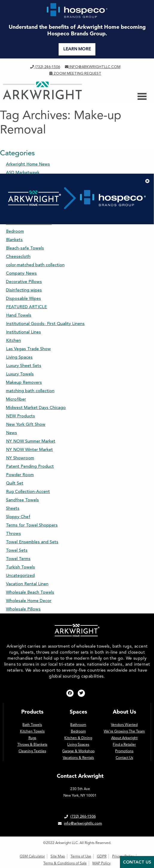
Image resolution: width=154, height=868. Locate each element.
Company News (21, 273)
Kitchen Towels (32, 731)
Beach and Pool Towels (29, 223)
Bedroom (15, 231)
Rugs (32, 738)
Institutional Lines (23, 332)
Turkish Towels (20, 567)
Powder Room (20, 475)
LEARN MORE (77, 49)
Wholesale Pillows (23, 609)
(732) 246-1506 (45, 67)
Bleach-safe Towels (25, 248)
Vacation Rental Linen (27, 584)
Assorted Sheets (22, 181)
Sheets (13, 508)
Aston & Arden (21, 189)
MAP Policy (102, 863)
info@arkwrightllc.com (93, 67)
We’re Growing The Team (124, 731)
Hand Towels (19, 315)
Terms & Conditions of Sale (65, 863)
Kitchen (13, 340)
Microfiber (16, 399)
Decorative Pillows (24, 282)
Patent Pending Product (30, 466)
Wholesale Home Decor (29, 601)
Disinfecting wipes (24, 290)
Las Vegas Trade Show (28, 349)
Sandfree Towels (22, 500)
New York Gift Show (26, 424)
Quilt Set (15, 483)
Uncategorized (20, 576)
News (12, 433)
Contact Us (124, 758)
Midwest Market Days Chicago (36, 408)
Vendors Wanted (124, 725)
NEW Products (20, 416)
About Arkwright (124, 738)
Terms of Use (81, 856)
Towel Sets (17, 550)
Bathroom (16, 215)
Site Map (58, 856)
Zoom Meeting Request (75, 73)
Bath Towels (18, 206)
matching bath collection (30, 391)
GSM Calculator (32, 856)
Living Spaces (19, 357)
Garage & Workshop (78, 751)
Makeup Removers (24, 382)
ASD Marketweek (23, 173)
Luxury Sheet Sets (24, 366)
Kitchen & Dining (78, 738)
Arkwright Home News (28, 164)
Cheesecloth (18, 257)
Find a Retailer (124, 744)
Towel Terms (18, 559)
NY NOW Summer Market (31, 441)
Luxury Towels (20, 374)
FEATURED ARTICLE (26, 307)
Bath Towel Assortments (30, 198)
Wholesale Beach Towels (30, 592)
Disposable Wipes (23, 298)
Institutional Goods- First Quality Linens (45, 324)
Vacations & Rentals (78, 758)
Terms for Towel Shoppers (32, 525)
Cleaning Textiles (32, 751)
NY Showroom (20, 458)
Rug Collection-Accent (28, 492)
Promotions (124, 751)
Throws (13, 534)
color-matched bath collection (35, 265)
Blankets (14, 240)
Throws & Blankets (32, 744)
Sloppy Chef (18, 517)
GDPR (102, 856)
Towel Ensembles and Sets (32, 542)
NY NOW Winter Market (29, 450)
